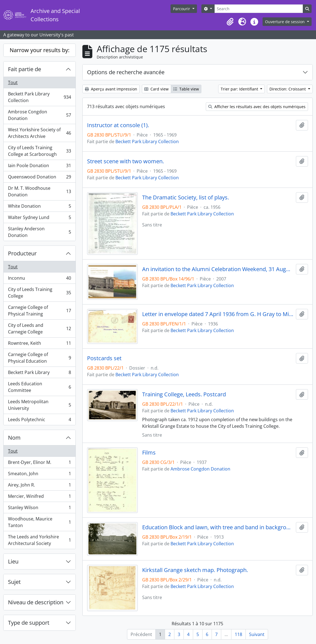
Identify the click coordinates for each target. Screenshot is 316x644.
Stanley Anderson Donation (39, 232)
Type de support (29, 623)
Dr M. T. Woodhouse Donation (39, 191)
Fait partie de (25, 69)
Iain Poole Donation (39, 167)
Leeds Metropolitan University (39, 405)
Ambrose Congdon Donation (39, 115)
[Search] (259, 9)
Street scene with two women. (125, 161)
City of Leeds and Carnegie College (39, 328)
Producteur (22, 253)
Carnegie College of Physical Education (39, 358)
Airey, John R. (39, 486)
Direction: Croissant (288, 89)
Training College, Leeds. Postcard (184, 394)
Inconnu (39, 279)
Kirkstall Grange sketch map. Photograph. (195, 570)
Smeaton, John (39, 475)
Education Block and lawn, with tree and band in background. (218, 527)
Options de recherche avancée (126, 72)
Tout (13, 82)
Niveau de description (36, 602)
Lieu (13, 561)
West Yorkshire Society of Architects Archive (39, 133)
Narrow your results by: (40, 50)
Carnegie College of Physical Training (39, 311)
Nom (14, 438)
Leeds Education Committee (39, 387)
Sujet (14, 582)
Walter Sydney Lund (39, 219)
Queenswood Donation (39, 178)
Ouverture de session (285, 22)
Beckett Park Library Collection (39, 97)
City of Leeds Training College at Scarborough (39, 151)
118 (238, 634)
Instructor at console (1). (118, 125)
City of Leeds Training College (39, 293)
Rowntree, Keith (39, 344)
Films (149, 453)
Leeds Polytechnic (39, 421)
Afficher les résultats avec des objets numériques (257, 107)
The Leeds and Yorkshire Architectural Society (39, 540)
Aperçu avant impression (111, 89)
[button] (230, 22)
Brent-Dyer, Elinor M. (39, 463)
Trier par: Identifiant (240, 89)
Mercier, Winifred (39, 497)
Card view (156, 89)
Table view (186, 89)
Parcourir (182, 9)
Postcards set (104, 358)
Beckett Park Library (39, 374)
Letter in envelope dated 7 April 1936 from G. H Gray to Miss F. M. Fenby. (218, 314)
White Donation (39, 207)
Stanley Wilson (39, 509)
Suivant (257, 634)
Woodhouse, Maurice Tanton (39, 522)
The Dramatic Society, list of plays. (186, 197)
